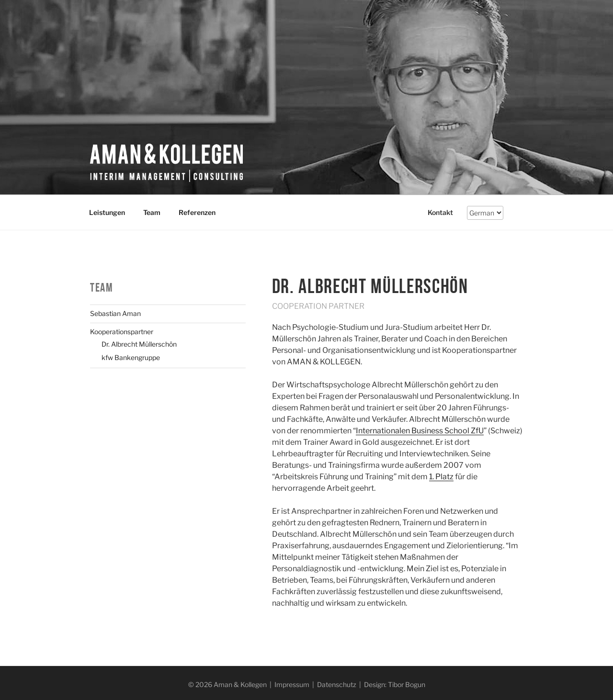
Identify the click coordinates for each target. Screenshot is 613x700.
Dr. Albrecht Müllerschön (139, 344)
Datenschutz (337, 684)
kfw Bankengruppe (131, 357)
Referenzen (197, 212)
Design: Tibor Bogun (395, 684)
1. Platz (441, 477)
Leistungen (107, 212)
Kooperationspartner (122, 332)
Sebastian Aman (115, 313)
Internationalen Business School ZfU (420, 431)
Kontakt (440, 212)
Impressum (292, 684)
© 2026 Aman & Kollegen (227, 684)
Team (152, 212)
